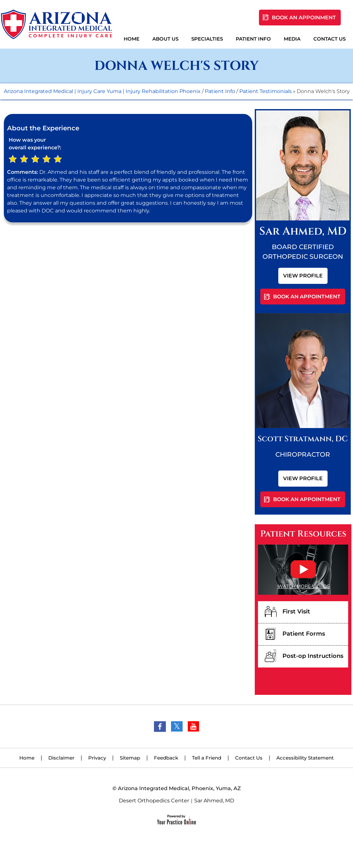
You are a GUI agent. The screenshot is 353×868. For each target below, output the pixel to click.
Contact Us (329, 39)
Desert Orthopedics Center (154, 801)
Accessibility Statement (305, 758)
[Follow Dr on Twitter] (177, 726)
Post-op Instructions (313, 656)
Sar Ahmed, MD (214, 801)
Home (132, 39)
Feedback (166, 758)
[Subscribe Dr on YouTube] (193, 726)
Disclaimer (61, 758)
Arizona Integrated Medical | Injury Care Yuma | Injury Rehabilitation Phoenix (102, 91)
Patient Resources (303, 534)
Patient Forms (304, 634)
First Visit (296, 611)
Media (292, 39)
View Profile (303, 276)
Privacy (97, 758)
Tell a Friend (207, 758)
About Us (165, 39)
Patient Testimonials (266, 91)
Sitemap (130, 758)
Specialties (207, 39)
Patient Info (253, 39)
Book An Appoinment (304, 18)
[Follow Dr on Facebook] (160, 727)
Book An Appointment (307, 297)
